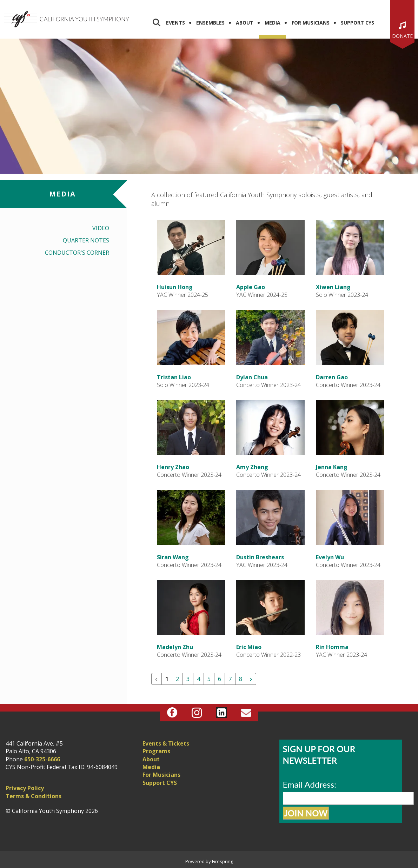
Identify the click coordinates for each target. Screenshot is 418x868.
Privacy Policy (25, 788)
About (245, 23)
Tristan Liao (174, 377)
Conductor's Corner (77, 253)
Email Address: (310, 784)
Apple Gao (251, 287)
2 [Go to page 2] (177, 679)
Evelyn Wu (330, 557)
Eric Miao (249, 647)
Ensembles (210, 23)
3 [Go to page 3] (188, 679)
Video (101, 228)
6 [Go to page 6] (220, 679)
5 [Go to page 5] (209, 679)
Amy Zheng (252, 467)
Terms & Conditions (34, 796)
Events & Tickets (166, 743)
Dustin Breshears (260, 557)
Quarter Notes (86, 240)
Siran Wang (173, 557)
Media (273, 23)
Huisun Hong (175, 287)
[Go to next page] (251, 679)
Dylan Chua (252, 377)
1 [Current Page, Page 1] (167, 679)
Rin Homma (332, 647)
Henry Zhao (173, 467)
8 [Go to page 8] (241, 679)
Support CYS (357, 23)
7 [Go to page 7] (230, 679)
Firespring (223, 861)
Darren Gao (332, 377)
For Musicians (311, 23)
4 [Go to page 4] (198, 679)
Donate (402, 36)
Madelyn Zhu (175, 647)
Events (175, 23)
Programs (156, 751)
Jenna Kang (332, 467)
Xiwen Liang (333, 287)
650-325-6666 (42, 759)
